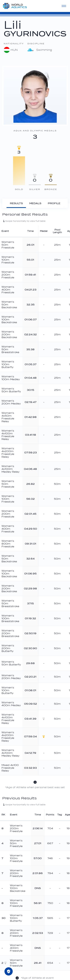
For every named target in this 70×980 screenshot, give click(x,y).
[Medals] (35, 203)
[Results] (16, 203)
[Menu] (64, 6)
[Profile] (54, 203)
